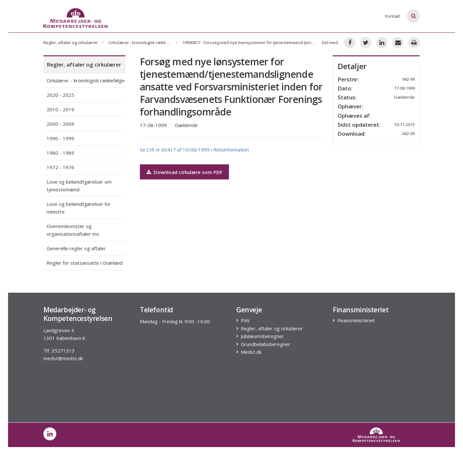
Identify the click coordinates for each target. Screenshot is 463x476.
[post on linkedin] (50, 434)
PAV (245, 320)
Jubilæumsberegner (263, 336)
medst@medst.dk (63, 358)
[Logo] (76, 18)
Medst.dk (251, 352)
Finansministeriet (356, 320)
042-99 (409, 133)
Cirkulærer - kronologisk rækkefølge (143, 42)
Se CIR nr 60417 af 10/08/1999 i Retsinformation (194, 150)
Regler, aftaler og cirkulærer (71, 42)
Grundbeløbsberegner (266, 344)
